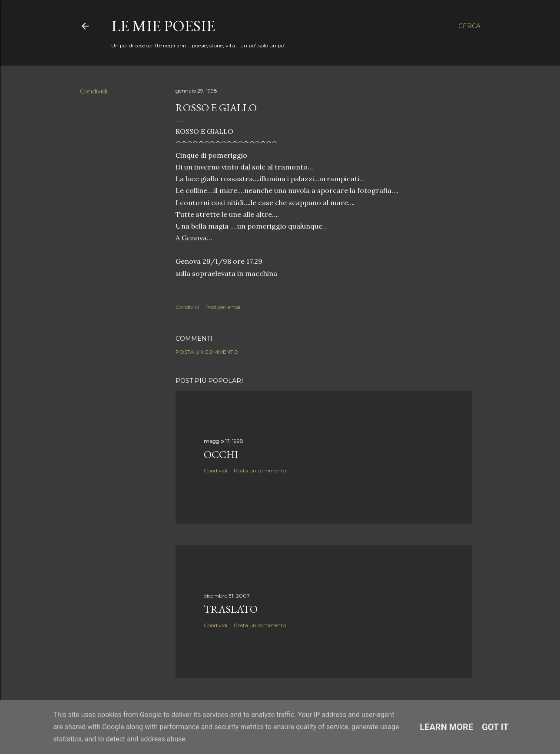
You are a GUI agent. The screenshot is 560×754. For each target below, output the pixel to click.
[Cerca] (469, 26)
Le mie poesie (163, 26)
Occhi (221, 454)
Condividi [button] (94, 91)
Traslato (231, 609)
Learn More (446, 727)
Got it (495, 727)
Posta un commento (207, 352)
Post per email (224, 307)
